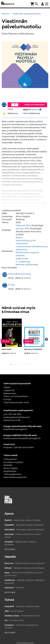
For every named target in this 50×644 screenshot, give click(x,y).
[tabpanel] (12, 337)
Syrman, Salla (23, 229)
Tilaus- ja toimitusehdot (16, 396)
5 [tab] (25, 364)
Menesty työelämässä (27, 265)
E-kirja (12, 285)
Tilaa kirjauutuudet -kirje (16, 403)
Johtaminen (22, 244)
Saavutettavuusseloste (15, 477)
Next (46, 339)
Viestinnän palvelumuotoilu (27, 14)
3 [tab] (18, 364)
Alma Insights (11, 468)
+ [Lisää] (20, 105)
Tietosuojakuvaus (12, 474)
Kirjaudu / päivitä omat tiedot (19, 447)
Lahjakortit (9, 390)
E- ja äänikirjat (23, 262)
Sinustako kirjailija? (13, 462)
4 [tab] (21, 364)
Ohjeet (7, 387)
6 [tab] (28, 364)
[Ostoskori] (32, 4)
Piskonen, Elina (24, 226)
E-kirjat (7, 399)
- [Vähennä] (9, 105)
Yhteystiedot (10, 459)
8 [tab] (35, 364)
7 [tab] (32, 364)
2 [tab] (14, 364)
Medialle (8, 465)
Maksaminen (10, 394)
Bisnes (19, 238)
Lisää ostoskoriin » (35, 105)
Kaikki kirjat (22, 259)
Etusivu (5, 14)
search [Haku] (37, 4)
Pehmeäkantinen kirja (19, 274)
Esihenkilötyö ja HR (26, 241)
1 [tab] (11, 364)
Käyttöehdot (10, 471)
